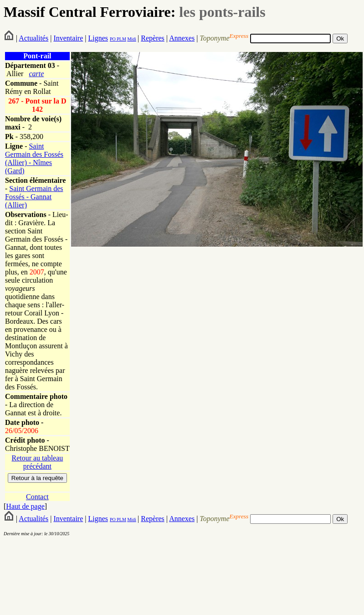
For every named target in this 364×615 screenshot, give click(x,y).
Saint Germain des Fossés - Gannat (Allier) (34, 197)
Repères (153, 38)
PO (113, 39)
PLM (121, 39)
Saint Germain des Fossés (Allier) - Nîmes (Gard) (34, 158)
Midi (131, 39)
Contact (37, 497)
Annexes (182, 38)
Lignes (98, 38)
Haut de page (25, 506)
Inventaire (68, 38)
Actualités (33, 38)
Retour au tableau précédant (37, 462)
